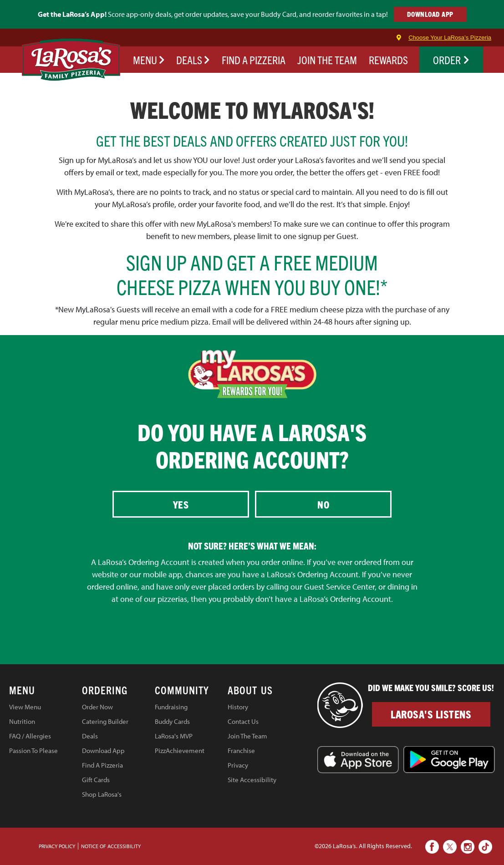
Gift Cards (96, 780)
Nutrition (22, 721)
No (323, 504)
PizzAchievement (180, 751)
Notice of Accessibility (111, 846)
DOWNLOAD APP (430, 14)
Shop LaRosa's (102, 794)
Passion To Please (33, 751)
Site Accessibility (252, 780)
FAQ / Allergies (30, 736)
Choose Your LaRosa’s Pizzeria (450, 38)
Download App (103, 751)
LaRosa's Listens (431, 714)
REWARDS (388, 60)
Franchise (241, 751)
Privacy (238, 765)
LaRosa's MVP (174, 736)
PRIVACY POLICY (57, 846)
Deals (193, 60)
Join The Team (247, 736)
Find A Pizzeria (102, 765)
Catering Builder (105, 721)
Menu (149, 60)
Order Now (97, 707)
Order (451, 60)
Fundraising (171, 707)
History (238, 707)
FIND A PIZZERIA (254, 60)
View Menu (25, 707)
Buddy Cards (172, 721)
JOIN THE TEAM (327, 60)
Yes (181, 504)
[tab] (46, 692)
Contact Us (243, 721)
